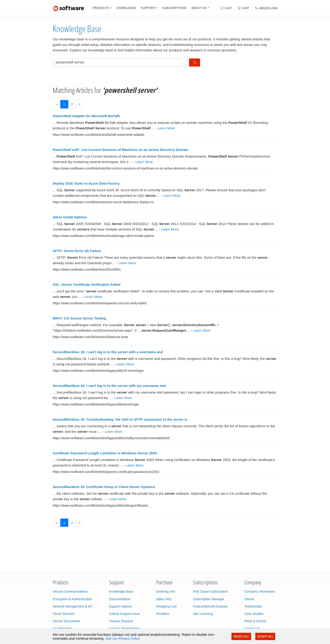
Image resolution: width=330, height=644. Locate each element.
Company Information (260, 591)
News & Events (255, 621)
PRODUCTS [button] (101, 8)
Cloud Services (63, 614)
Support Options (121, 606)
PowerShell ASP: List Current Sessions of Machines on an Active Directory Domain (121, 150)
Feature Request (121, 621)
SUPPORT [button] (148, 8)
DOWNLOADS (126, 8)
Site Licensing (203, 614)
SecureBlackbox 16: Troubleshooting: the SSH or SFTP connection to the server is (120, 419)
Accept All (265, 636)
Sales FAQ (164, 599)
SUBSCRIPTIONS (174, 8)
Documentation (120, 599)
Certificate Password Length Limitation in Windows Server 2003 (105, 453)
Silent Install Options (70, 217)
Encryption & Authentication (72, 599)
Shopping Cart (167, 606)
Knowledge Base (77, 29)
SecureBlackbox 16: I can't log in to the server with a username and (108, 352)
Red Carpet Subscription (210, 591)
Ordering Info (166, 591)
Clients (249, 599)
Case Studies (254, 614)
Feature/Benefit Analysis (210, 606)
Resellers (163, 614)
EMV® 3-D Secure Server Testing (79, 318)
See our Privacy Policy (122, 638)
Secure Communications (70, 591)
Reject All (241, 636)
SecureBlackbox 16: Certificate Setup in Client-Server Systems (104, 487)
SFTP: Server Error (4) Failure (77, 251)
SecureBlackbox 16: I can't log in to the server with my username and (109, 386)
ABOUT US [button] (199, 8)
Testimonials (253, 606)
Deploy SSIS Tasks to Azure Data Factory (86, 183)
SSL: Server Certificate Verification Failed (87, 285)
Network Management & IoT (73, 606)
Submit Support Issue (124, 614)
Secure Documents (66, 621)
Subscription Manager (209, 599)
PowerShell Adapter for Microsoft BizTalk (86, 116)
